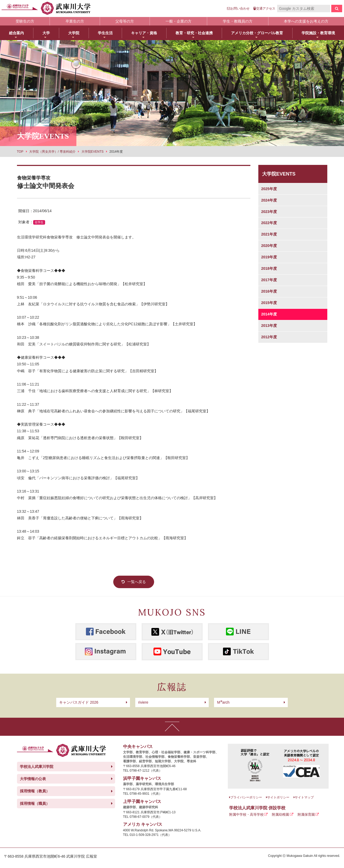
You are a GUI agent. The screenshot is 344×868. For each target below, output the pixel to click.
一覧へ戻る (137, 582)
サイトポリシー (278, 797)
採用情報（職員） (35, 803)
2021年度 (269, 234)
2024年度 (269, 200)
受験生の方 (25, 21)
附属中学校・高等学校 (246, 814)
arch (223, 702)
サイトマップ (304, 797)
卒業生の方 (75, 21)
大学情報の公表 (33, 779)
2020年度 (269, 246)
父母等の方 (125, 21)
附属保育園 (306, 814)
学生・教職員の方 (238, 21)
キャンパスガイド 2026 (79, 702)
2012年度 (269, 337)
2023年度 (269, 212)
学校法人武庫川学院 (37, 767)
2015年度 (269, 303)
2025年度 (269, 189)
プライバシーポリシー (246, 797)
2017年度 (269, 280)
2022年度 (269, 223)
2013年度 (269, 326)
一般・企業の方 (178, 21)
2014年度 (269, 314)
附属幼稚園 (280, 814)
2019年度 (269, 257)
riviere (143, 702)
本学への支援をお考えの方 (306, 21)
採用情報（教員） (35, 791)
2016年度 (269, 291)
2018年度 (269, 268)
